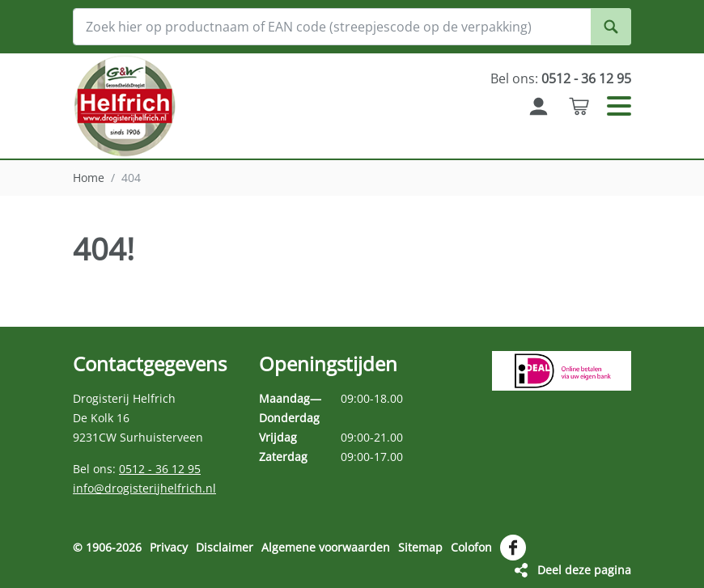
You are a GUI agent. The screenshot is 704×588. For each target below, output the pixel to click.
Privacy (169, 547)
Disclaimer (225, 547)
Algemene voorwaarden (326, 547)
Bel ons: (561, 78)
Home (89, 178)
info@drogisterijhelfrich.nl (144, 488)
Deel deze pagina (584, 570)
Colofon (471, 547)
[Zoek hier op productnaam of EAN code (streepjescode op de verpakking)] (352, 27)
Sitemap (420, 547)
